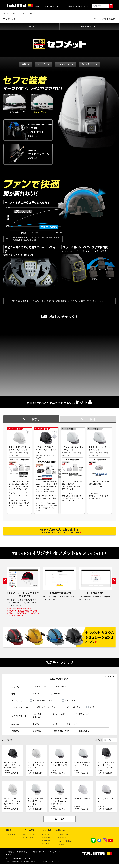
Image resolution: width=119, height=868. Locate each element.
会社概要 (22, 854)
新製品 (37, 6)
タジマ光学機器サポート (67, 844)
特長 (31, 26)
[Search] (100, 6)
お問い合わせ (82, 6)
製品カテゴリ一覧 (19, 13)
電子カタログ (46, 837)
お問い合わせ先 (64, 847)
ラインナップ (89, 64)
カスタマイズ (65, 64)
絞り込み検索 (88, 26)
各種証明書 (62, 840)
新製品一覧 (12, 837)
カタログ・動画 (67, 6)
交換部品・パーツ (28, 840)
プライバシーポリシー (56, 854)
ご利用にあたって (38, 854)
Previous (5, 583)
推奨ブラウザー (12, 857)
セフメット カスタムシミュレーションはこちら (59, 532)
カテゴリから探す (51, 6)
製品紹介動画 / (45, 842)
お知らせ (10, 854)
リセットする (110, 679)
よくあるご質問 (64, 837)
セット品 (43, 64)
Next (114, 583)
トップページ (6, 13)
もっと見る (59, 822)
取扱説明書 (45, 846)
